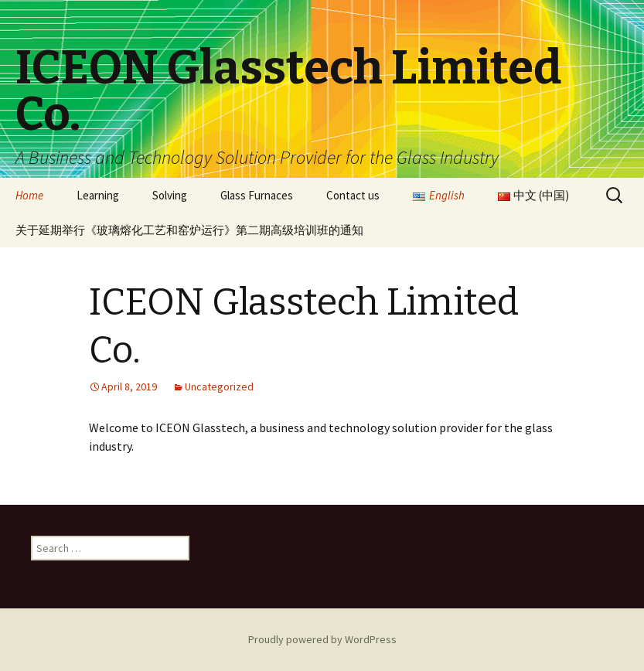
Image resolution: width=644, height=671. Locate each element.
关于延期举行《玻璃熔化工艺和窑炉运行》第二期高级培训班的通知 (189, 230)
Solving (170, 195)
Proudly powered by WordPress (322, 639)
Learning (98, 195)
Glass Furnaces (257, 195)
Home (29, 195)
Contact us (353, 195)
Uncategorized (219, 387)
